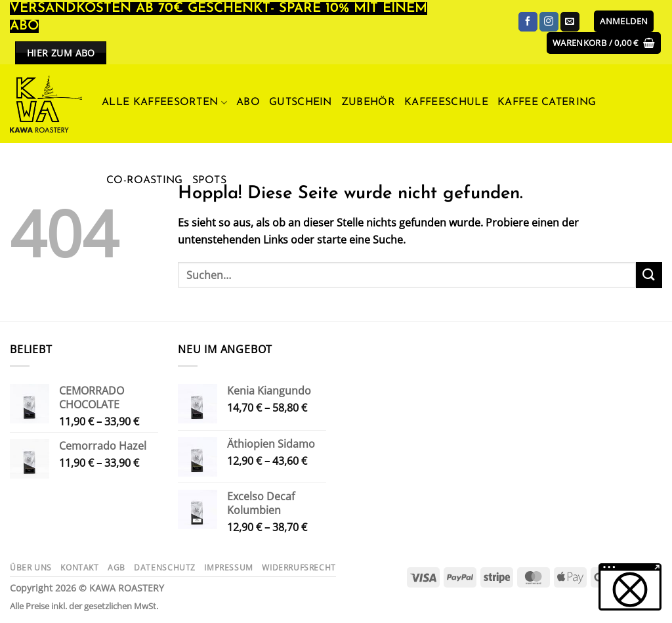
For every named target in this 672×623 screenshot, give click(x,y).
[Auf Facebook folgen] (528, 22)
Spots (210, 181)
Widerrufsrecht (299, 568)
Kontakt (79, 568)
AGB (116, 568)
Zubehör (368, 102)
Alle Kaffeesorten (164, 103)
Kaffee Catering (547, 102)
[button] (624, 21)
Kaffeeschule (446, 102)
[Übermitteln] (649, 275)
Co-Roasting (145, 181)
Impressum (229, 568)
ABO (248, 102)
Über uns (31, 568)
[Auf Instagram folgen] (549, 22)
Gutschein (301, 102)
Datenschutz (165, 568)
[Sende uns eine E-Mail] (570, 22)
